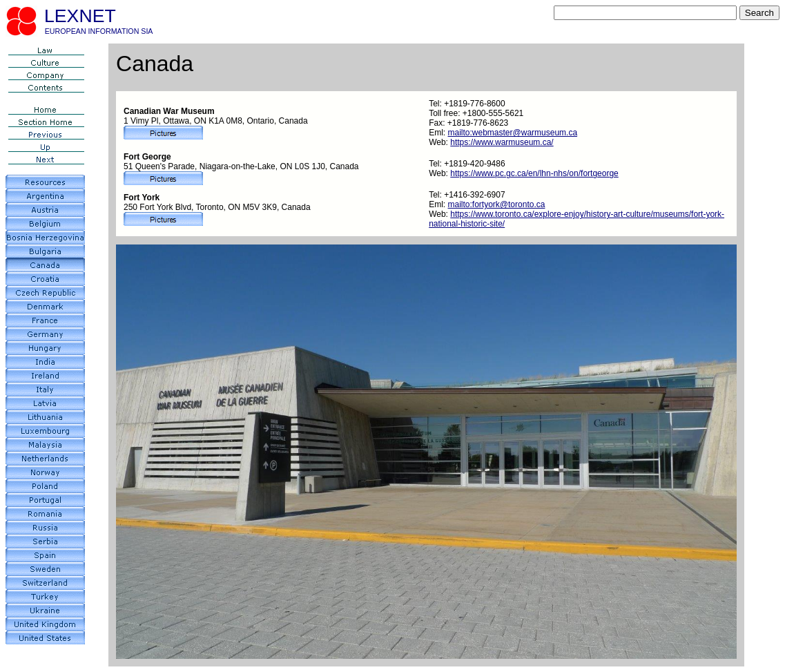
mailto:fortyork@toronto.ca (497, 204)
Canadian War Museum (169, 111)
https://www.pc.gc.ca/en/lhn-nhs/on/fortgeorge (534, 173)
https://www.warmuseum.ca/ (502, 142)
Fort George (147, 157)
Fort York (142, 198)
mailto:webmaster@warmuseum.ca (513, 133)
